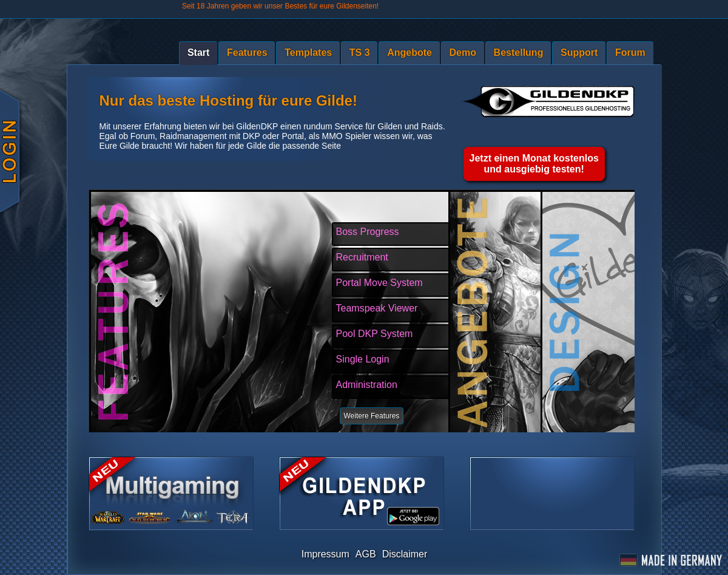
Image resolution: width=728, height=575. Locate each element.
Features (247, 53)
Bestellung (519, 53)
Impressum (325, 554)
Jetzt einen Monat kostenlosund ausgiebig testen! (534, 164)
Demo (463, 53)
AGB (366, 554)
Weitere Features (372, 416)
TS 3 (360, 53)
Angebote (409, 53)
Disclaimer (405, 554)
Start (198, 53)
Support (579, 53)
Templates (308, 53)
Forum (630, 53)
